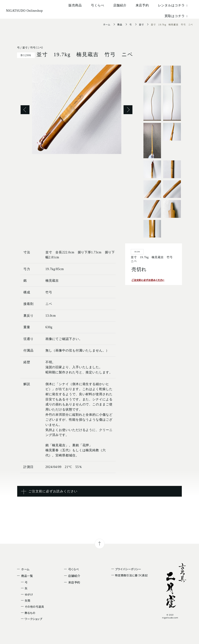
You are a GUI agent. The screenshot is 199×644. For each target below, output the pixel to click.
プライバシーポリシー (128, 569)
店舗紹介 (120, 5)
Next (128, 110)
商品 (120, 24)
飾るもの (30, 613)
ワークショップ (33, 619)
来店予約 (142, 5)
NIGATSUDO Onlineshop (24, 11)
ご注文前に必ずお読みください (149, 280)
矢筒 (28, 600)
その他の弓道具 (34, 606)
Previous (25, 110)
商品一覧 (27, 576)
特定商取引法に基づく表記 (131, 575)
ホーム (107, 24)
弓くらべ (98, 5)
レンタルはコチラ (173, 5)
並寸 (141, 24)
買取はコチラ (177, 16)
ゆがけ (29, 594)
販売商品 (75, 5)
